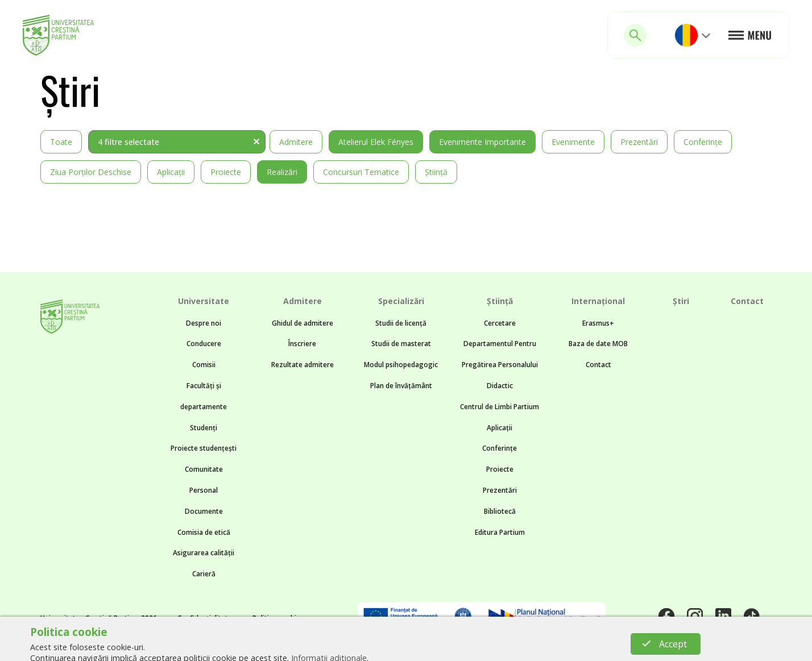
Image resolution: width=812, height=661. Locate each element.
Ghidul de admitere (303, 323)
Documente (204, 511)
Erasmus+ (598, 323)
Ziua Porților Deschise (91, 172)
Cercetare (500, 323)
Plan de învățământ (401, 386)
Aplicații (171, 172)
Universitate (204, 301)
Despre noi (204, 323)
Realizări (282, 172)
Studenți (204, 428)
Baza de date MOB (598, 344)
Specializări (401, 301)
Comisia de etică (204, 532)
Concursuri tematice (361, 172)
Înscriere (302, 344)
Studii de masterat (401, 344)
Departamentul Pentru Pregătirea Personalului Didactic (500, 365)
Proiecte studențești (204, 448)
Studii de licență (401, 323)
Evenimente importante (482, 142)
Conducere (204, 344)
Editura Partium (500, 532)
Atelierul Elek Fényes (376, 142)
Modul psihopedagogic (401, 365)
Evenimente (573, 142)
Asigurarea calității (204, 553)
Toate (61, 142)
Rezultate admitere (303, 365)
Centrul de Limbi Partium (500, 407)
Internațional (598, 301)
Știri (681, 301)
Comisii (204, 365)
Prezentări (639, 142)
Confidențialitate (205, 618)
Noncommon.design (375, 647)
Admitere (296, 142)
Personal (204, 490)
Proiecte (226, 172)
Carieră (204, 574)
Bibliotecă (500, 511)
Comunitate (204, 469)
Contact (598, 365)
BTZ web (506, 647)
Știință (436, 172)
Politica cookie (276, 618)
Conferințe (703, 142)
